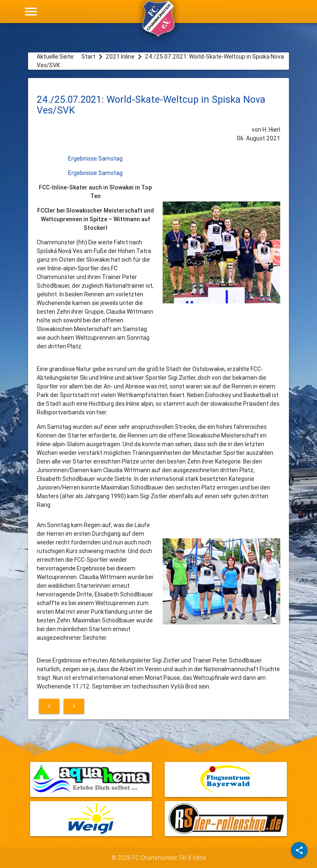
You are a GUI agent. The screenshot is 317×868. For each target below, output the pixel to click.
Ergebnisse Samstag (95, 158)
